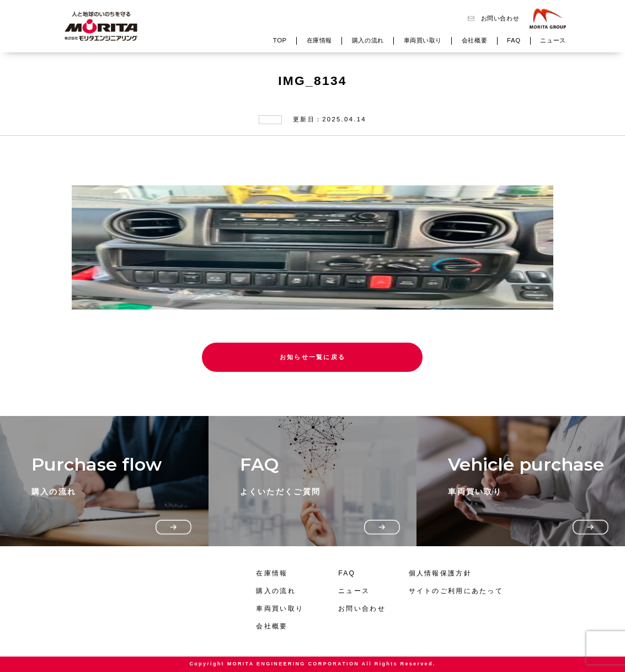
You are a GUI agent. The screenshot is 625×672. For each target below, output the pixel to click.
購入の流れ (368, 40)
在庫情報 (319, 40)
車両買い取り (423, 40)
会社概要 (474, 40)
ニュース (553, 40)
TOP (280, 40)
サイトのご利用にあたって (456, 591)
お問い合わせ (500, 18)
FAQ (514, 40)
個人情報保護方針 (440, 573)
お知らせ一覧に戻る (313, 357)
